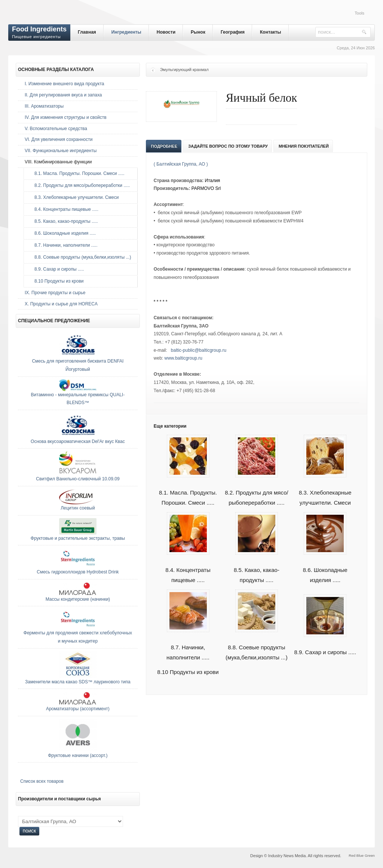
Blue (360, 855)
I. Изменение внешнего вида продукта (65, 84)
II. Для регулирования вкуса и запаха (63, 95)
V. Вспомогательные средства (56, 129)
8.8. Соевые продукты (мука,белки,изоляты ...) (81, 257)
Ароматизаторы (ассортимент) (78, 709)
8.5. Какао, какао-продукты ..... (64, 221)
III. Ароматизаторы (44, 106)
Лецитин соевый (78, 508)
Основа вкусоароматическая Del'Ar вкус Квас (78, 441)
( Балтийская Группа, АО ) (181, 164)
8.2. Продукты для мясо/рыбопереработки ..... (80, 185)
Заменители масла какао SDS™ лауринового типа (78, 682)
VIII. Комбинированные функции (58, 162)
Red (352, 855)
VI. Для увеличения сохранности (59, 139)
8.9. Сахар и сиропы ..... (57, 269)
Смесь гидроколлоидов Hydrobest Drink (78, 572)
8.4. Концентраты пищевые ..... (65, 209)
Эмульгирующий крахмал (184, 70)
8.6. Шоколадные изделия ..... (63, 233)
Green (370, 855)
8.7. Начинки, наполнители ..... (64, 245)
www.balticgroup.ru (183, 358)
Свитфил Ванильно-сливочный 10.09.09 (78, 479)
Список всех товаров (42, 781)
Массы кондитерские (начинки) (78, 599)
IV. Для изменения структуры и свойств (66, 117)
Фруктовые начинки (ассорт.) (78, 755)
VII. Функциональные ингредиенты (61, 151)
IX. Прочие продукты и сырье (55, 293)
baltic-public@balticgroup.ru (199, 350)
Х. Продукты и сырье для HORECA (61, 304)
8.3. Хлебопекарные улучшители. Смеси (75, 197)
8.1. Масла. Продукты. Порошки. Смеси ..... (78, 173)
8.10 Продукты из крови (188, 672)
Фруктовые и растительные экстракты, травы (78, 538)
